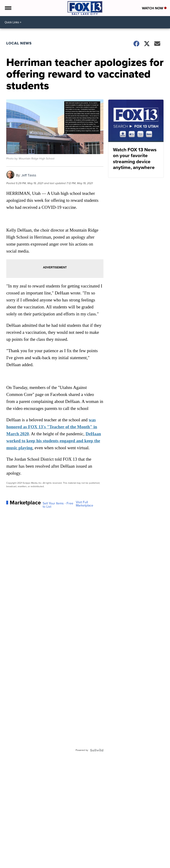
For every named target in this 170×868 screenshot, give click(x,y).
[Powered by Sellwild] (97, 750)
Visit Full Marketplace (85, 504)
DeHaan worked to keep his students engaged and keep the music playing (54, 441)
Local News (19, 43)
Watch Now (154, 8)
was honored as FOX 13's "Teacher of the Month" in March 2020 (52, 427)
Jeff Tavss (29, 175)
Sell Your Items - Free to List (58, 505)
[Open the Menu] (8, 8)
